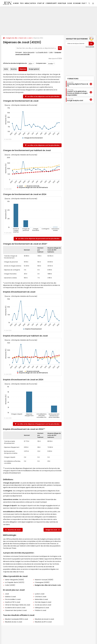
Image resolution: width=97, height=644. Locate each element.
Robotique (62, 3)
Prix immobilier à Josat (13, 599)
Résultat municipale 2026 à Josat (16, 619)
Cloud (70, 3)
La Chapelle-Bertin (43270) (15, 582)
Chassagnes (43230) (42, 582)
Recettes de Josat (13, 530)
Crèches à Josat (41, 597)
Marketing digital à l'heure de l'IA (78, 84)
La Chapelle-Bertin (42, 52)
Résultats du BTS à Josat (43, 622)
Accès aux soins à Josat (43, 605)
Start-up (41, 3)
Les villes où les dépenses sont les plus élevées (43, 96)
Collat (51, 52)
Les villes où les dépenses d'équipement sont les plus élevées (38, 424)
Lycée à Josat (40, 594)
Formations (73, 79)
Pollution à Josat (40, 610)
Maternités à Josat (41, 599)
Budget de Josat (53, 530)
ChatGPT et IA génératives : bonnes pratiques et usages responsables (77, 92)
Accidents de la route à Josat (15, 608)
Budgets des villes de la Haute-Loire (48, 585)
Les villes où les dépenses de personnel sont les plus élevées (39, 239)
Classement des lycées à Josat (16, 610)
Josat (30, 38)
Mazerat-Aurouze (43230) (44, 580)
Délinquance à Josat (42, 608)
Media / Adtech (30, 3)
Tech (22, 3)
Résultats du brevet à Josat (44, 619)
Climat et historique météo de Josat (18, 605)
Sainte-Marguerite (29, 52)
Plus (84, 3)
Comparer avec (41, 63)
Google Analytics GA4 (75, 100)
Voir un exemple (90, 47)
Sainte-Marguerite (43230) (14, 580)
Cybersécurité (51, 3)
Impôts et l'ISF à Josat (13, 602)
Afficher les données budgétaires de (15, 63)
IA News (16, 3)
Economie (77, 3)
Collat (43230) (10, 585)
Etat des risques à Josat (43, 602)
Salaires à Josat (10, 597)
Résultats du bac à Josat (13, 622)
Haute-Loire (23, 38)
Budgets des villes (12, 38)
